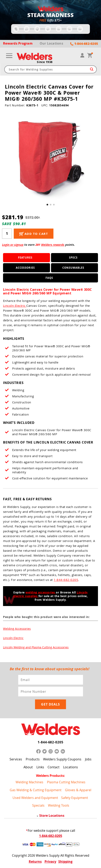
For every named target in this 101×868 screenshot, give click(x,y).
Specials (38, 805)
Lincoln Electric (15, 306)
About (28, 767)
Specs (73, 258)
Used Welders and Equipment (35, 798)
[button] (47, 205)
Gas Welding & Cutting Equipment (36, 790)
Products (33, 759)
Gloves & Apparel (78, 790)
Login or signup (13, 245)
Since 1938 (45, 62)
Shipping (65, 862)
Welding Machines (29, 782)
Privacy (50, 862)
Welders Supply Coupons (62, 759)
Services (16, 759)
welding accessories (41, 592)
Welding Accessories (17, 629)
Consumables (73, 268)
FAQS (49, 278)
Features (25, 258)
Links (40, 767)
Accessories (25, 268)
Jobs (88, 759)
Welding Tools (59, 805)
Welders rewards (53, 245)
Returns (35, 862)
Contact (54, 767)
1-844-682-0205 (66, 580)
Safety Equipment (75, 798)
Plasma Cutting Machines (66, 782)
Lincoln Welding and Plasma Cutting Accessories (36, 647)
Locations (71, 767)
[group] (50, 158)
